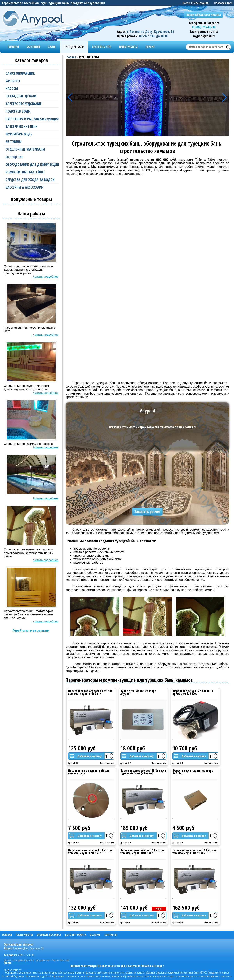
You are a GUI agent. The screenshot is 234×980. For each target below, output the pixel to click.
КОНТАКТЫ (111, 935)
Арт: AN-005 (125, 922)
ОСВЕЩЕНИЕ (31, 157)
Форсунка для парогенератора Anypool (193, 772)
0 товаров (220, 3)
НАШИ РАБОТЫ (128, 47)
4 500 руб (183, 828)
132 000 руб (82, 908)
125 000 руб (82, 748)
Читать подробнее (46, 277)
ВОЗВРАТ (95, 935)
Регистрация (201, 3)
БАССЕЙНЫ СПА (102, 47)
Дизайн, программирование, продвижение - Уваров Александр (37, 960)
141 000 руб (134, 908)
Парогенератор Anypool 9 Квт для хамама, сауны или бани (195, 852)
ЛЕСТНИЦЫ (31, 142)
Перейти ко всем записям (31, 630)
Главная (71, 57)
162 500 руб (186, 908)
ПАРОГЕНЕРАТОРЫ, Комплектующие (31, 119)
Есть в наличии (107, 763)
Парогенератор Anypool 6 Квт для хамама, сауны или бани (142, 852)
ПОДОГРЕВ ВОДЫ (31, 111)
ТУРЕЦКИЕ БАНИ (74, 47)
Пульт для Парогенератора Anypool (138, 692)
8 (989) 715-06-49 (204, 27)
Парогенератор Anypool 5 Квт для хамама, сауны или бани (90, 852)
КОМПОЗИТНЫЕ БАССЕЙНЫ (31, 172)
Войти (186, 3)
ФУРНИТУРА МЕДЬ (31, 134)
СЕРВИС (150, 47)
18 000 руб (133, 748)
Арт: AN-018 (73, 843)
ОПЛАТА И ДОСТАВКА (49, 935)
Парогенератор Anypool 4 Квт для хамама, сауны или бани (90, 692)
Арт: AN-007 (178, 922)
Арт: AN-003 (73, 763)
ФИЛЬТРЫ (31, 81)
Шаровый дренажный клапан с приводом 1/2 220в (193, 692)
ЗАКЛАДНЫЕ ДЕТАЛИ (31, 96)
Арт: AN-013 (178, 763)
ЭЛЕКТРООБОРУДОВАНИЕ (31, 104)
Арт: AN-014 (178, 843)
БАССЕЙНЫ (33, 47)
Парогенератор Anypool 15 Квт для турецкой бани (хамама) (143, 772)
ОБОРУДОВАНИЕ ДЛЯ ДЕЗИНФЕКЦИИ (31, 165)
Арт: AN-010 (125, 843)
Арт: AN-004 (73, 922)
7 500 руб (79, 828)
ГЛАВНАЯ (13, 47)
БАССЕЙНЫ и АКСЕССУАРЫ (31, 187)
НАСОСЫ (31, 89)
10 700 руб (185, 748)
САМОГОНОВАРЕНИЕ (31, 73)
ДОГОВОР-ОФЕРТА (75, 935)
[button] (225, 97)
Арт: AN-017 (125, 763)
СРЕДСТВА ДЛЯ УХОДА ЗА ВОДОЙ (31, 180)
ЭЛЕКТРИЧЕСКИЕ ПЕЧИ (31, 127)
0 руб (229, 3)
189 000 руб (134, 828)
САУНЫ (52, 47)
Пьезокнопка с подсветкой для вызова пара (89, 772)
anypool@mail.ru (21, 963)
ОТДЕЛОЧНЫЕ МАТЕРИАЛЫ (31, 149)
